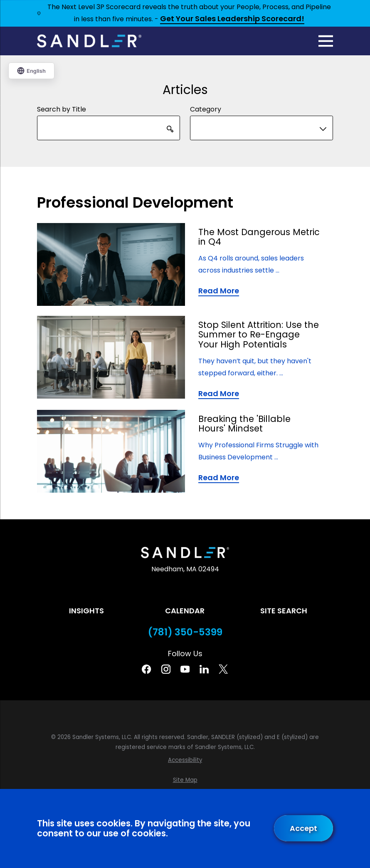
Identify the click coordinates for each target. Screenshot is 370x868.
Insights (86, 611)
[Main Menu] (326, 41)
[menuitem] (185, 760)
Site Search (284, 611)
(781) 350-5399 (185, 632)
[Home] (89, 41)
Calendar (185, 611)
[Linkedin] (204, 669)
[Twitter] (223, 669)
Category (206, 109)
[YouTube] (185, 669)
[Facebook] (146, 669)
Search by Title (62, 109)
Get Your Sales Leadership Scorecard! (232, 19)
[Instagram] (166, 669)
